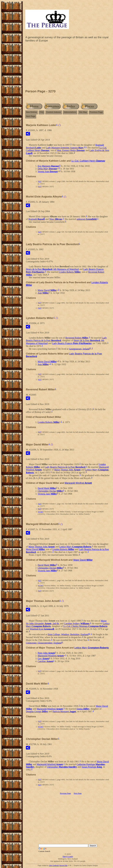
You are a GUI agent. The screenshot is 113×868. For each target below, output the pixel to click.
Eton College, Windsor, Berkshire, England (68, 634)
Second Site (63, 866)
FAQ (42, 112)
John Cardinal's (54, 866)
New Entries (31, 112)
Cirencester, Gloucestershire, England (44, 643)
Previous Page (96, 112)
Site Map (83, 112)
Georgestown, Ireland (79, 349)
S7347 (41, 512)
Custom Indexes (54, 112)
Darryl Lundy (68, 856)
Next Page (31, 116)
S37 (40, 181)
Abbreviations (70, 112)
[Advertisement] (68, 67)
